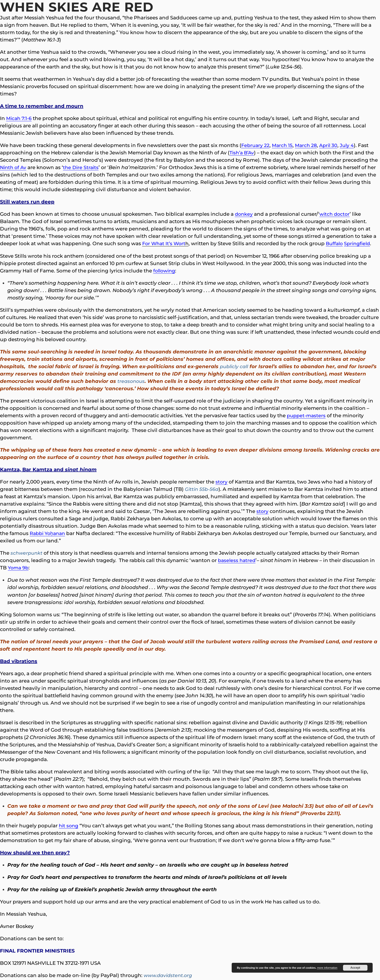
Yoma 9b (19, 569)
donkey (244, 215)
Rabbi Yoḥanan (49, 535)
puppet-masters (307, 417)
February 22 (256, 147)
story (222, 483)
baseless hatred (237, 562)
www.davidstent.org (169, 976)
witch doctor (336, 215)
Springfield (362, 245)
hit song (69, 827)
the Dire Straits (83, 169)
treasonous (132, 382)
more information (327, 968)
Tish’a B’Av (243, 154)
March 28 (308, 147)
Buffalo (338, 245)
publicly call (235, 368)
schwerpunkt (27, 554)
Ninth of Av (14, 169)
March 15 (284, 147)
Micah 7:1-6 (20, 120)
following (165, 272)
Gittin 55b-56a (202, 490)
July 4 (351, 147)
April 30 (331, 147)
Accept (355, 968)
